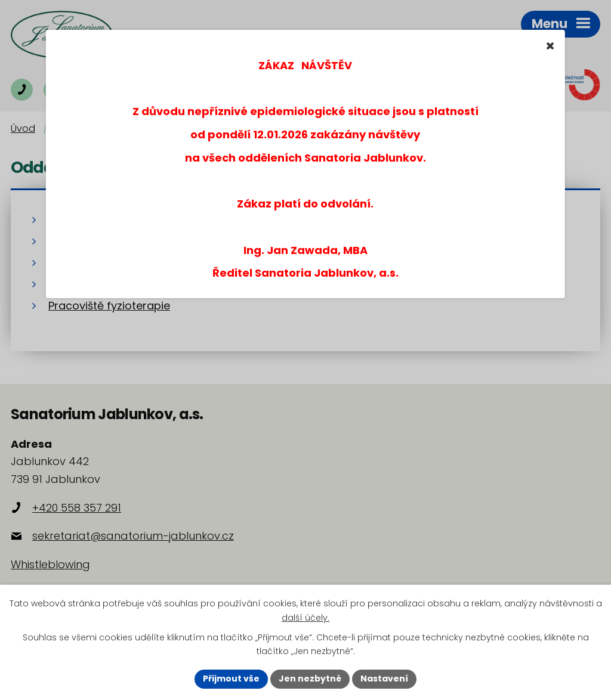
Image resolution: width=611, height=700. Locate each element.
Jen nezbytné (310, 679)
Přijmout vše (231, 679)
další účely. (305, 618)
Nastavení (384, 679)
